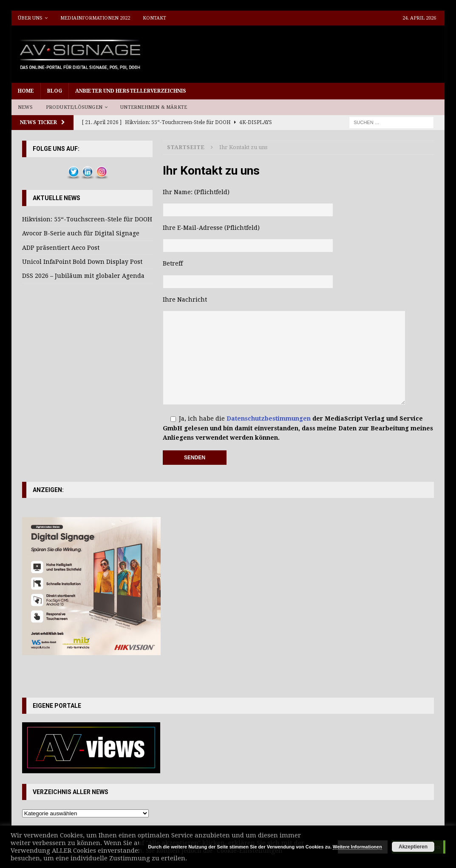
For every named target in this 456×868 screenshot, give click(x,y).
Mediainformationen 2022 (95, 18)
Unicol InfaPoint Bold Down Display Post (82, 262)
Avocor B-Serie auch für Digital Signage (81, 233)
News (25, 107)
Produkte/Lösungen (74, 107)
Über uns (30, 18)
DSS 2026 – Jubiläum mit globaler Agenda (83, 276)
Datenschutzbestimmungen (269, 418)
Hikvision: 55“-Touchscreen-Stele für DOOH (87, 219)
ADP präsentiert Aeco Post (61, 248)
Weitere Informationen (357, 847)
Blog (55, 91)
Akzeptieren (413, 847)
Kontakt (154, 18)
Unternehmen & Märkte (154, 107)
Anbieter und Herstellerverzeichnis (131, 91)
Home (26, 91)
